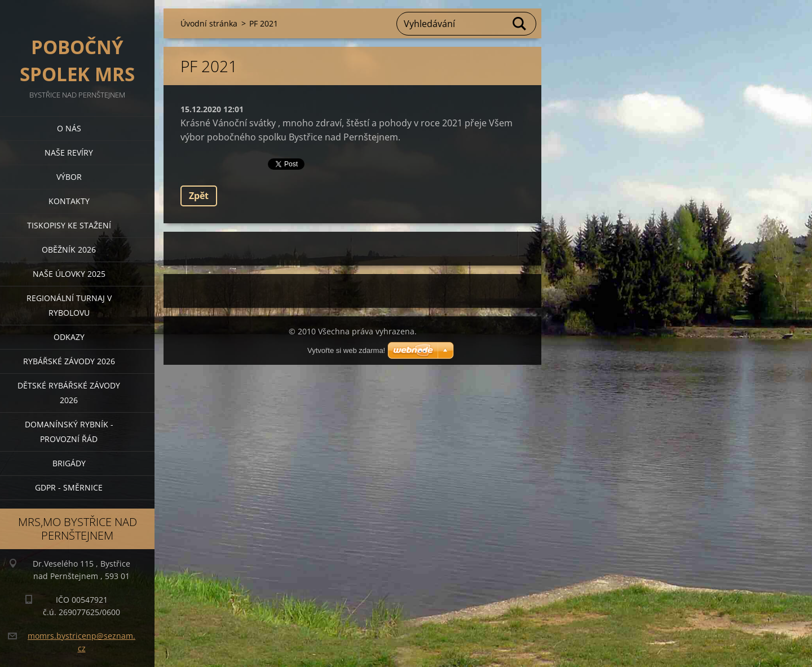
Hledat (520, 24)
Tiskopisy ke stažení (69, 225)
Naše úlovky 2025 (69, 274)
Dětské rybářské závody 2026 (69, 393)
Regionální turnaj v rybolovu (69, 305)
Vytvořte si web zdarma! (346, 350)
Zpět (199, 196)
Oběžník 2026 (69, 249)
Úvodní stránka (209, 23)
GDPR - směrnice (69, 487)
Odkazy (69, 337)
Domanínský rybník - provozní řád (69, 432)
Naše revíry (69, 153)
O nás (69, 128)
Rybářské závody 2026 (69, 361)
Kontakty (69, 201)
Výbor (69, 177)
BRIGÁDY (69, 463)
